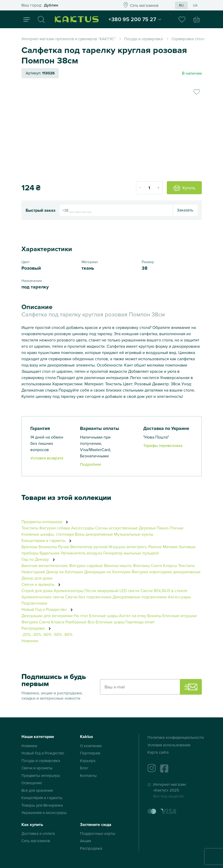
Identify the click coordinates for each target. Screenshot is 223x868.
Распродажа (91, 848)
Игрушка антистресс (128, 547)
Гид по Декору (40, 559)
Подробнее (91, 464)
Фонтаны (141, 565)
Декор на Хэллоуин (65, 572)
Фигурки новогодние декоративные (166, 572)
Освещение (32, 783)
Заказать (185, 210)
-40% (47, 634)
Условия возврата (47, 458)
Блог (84, 768)
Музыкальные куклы (134, 534)
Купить (184, 188)
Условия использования (169, 745)
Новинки (30, 641)
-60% (68, 634)
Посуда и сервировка (41, 761)
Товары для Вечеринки (42, 805)
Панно (163, 528)
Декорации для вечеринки (47, 616)
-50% (58, 634)
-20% (26, 634)
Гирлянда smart (140, 622)
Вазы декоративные (94, 534)
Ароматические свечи (43, 597)
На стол (81, 616)
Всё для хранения (37, 790)
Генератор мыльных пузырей (131, 553)
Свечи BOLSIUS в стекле (164, 591)
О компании (91, 746)
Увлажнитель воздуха (81, 553)
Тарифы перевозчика (163, 445)
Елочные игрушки (180, 616)
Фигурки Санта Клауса (43, 622)
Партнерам (90, 753)
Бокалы (154, 616)
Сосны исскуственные (117, 528)
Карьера (88, 761)
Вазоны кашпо (118, 565)
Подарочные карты (98, 833)
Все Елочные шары (106, 622)
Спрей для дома (37, 591)
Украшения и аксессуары (44, 813)
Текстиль (30, 528)
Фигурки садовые (86, 565)
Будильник (50, 553)
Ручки (64, 547)
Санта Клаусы (164, 565)
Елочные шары (104, 616)
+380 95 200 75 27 (134, 19)
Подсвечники (34, 603)
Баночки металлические (45, 565)
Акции (85, 841)
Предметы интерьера (46, 522)
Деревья (147, 528)
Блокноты (48, 547)
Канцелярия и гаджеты (48, 540)
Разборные (76, 622)
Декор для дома (37, 578)
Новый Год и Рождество (48, 609)
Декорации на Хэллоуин (107, 572)
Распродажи (38, 628)
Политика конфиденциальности (176, 737)
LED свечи (129, 591)
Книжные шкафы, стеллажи (48, 534)
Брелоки (30, 547)
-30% (37, 634)
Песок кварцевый (101, 591)
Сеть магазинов (36, 841)
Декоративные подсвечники (140, 597)
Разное (155, 547)
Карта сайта (158, 752)
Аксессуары (83, 528)
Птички (176, 528)
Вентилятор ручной (89, 547)
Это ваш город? (64, 5)
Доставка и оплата (38, 833)
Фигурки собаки (55, 528)
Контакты (88, 775)
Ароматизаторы (68, 591)
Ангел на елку (133, 616)
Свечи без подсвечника (88, 597)
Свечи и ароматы (42, 584)
